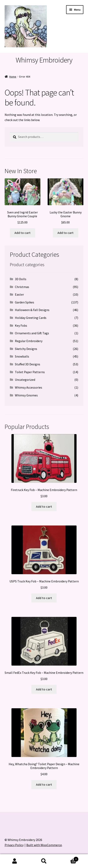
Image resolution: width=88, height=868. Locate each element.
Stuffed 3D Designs (28, 364)
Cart (69, 858)
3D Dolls (21, 279)
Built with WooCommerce (44, 845)
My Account (15, 861)
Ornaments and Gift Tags (32, 333)
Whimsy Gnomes (26, 395)
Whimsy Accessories (29, 387)
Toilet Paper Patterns (30, 372)
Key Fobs (21, 325)
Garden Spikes (25, 302)
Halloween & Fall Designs (32, 310)
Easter (19, 294)
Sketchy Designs (26, 349)
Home (13, 77)
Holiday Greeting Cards (31, 318)
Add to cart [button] (23, 233)
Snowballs (22, 356)
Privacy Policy (14, 845)
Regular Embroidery (29, 341)
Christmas (22, 287)
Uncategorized (25, 380)
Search (44, 861)
